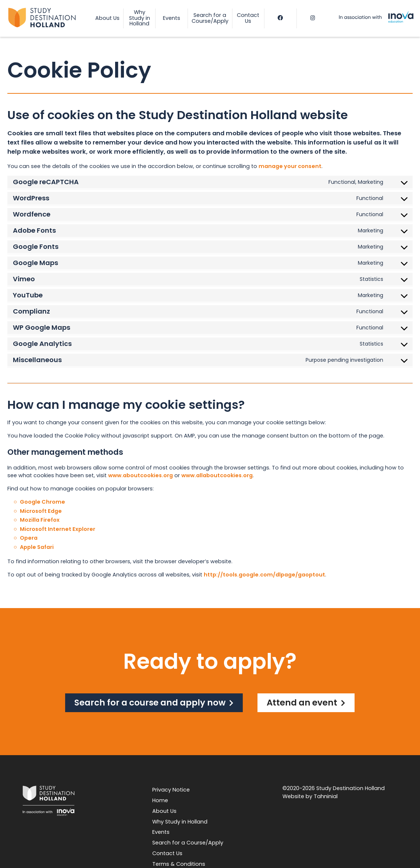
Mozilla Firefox (40, 520)
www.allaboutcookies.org (217, 475)
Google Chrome (42, 502)
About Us (164, 811)
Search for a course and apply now (150, 703)
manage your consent (290, 166)
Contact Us (167, 853)
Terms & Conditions (179, 864)
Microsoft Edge (41, 511)
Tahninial (326, 796)
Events (161, 832)
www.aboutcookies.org (140, 475)
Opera (29, 538)
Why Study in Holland (180, 822)
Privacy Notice (171, 790)
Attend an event (302, 703)
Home (160, 800)
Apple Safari (37, 547)
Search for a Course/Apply (188, 843)
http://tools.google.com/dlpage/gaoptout (264, 575)
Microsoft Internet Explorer (58, 529)
